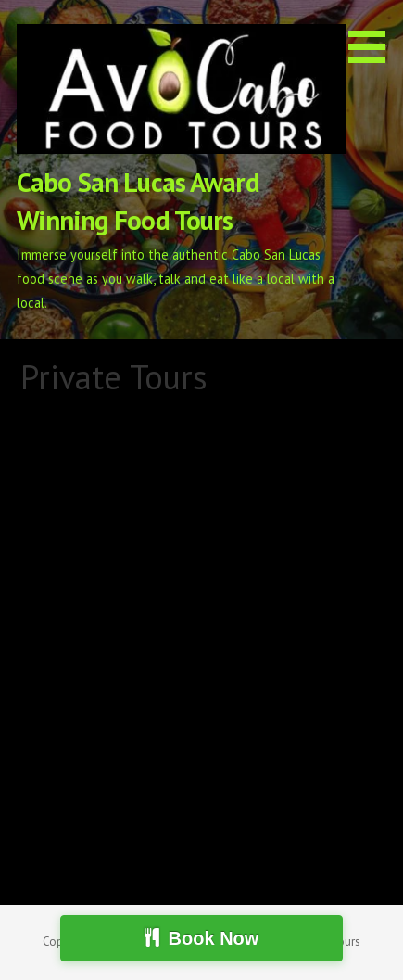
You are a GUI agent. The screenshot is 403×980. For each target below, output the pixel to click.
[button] (373, 35)
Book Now (214, 938)
